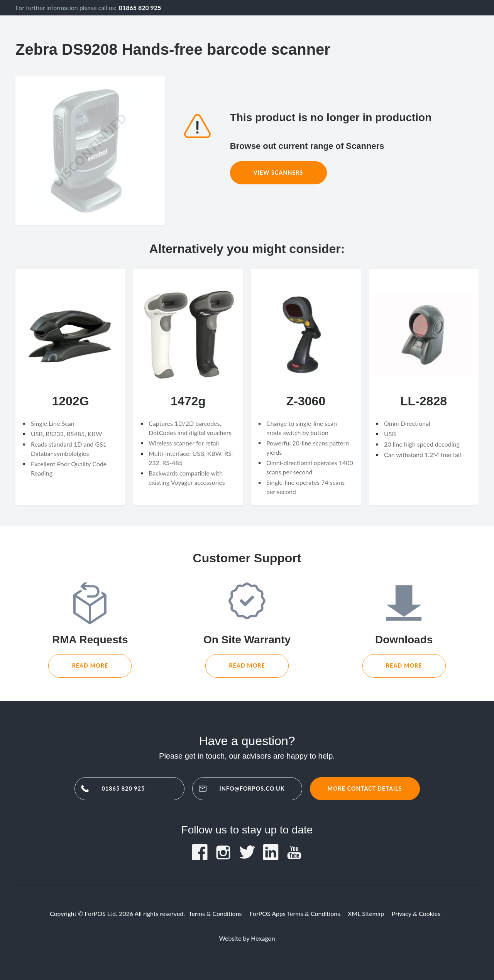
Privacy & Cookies (416, 913)
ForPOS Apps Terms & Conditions (295, 913)
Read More (90, 665)
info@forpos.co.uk (252, 789)
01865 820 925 (140, 8)
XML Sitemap (366, 913)
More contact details (365, 789)
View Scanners (278, 173)
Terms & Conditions (215, 913)
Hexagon (263, 938)
